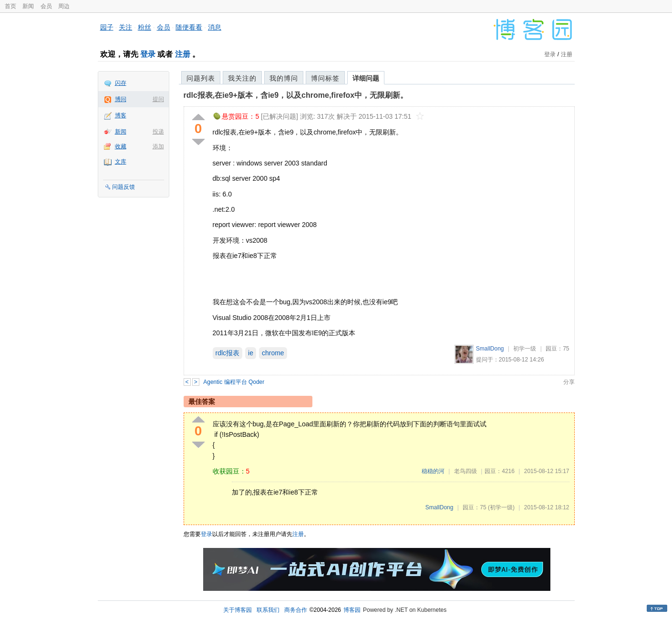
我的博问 (284, 78)
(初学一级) (501, 507)
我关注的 (242, 78)
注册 (183, 54)
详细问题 (366, 78)
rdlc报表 (228, 353)
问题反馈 (124, 187)
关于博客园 (238, 610)
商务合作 (296, 610)
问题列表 (201, 78)
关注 (125, 27)
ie (251, 353)
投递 (158, 132)
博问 (121, 99)
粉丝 (145, 27)
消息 (215, 27)
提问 (158, 99)
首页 (10, 6)
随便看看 (189, 27)
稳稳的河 (433, 471)
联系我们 (268, 610)
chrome (273, 353)
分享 (569, 382)
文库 (121, 162)
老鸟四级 (465, 471)
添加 (158, 146)
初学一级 (525, 349)
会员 (46, 6)
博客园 (352, 610)
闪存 (121, 83)
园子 (107, 27)
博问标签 (325, 78)
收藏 (121, 146)
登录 (148, 54)
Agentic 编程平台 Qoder (234, 382)
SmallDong (490, 349)
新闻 (28, 6)
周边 (64, 6)
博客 (121, 115)
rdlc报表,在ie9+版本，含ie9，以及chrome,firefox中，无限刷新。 (296, 95)
